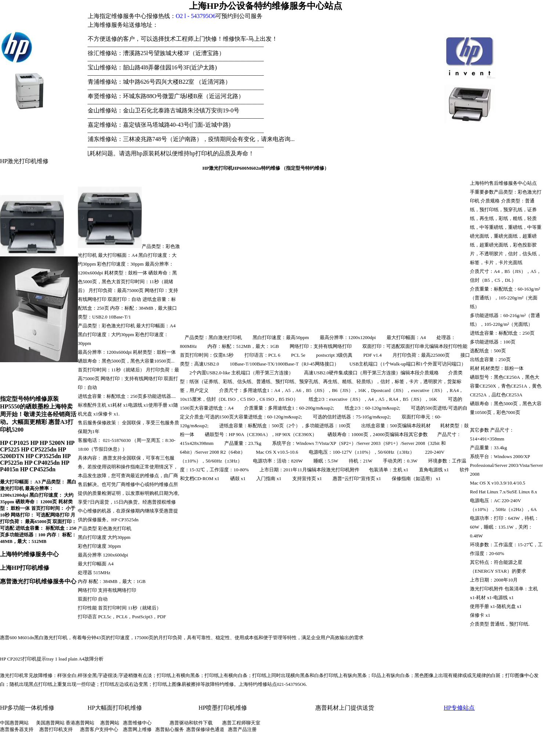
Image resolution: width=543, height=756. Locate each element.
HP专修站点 (459, 708)
